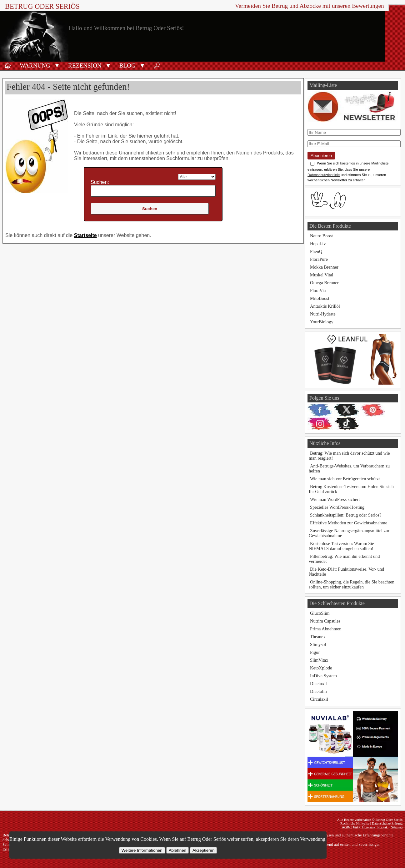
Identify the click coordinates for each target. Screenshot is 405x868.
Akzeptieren (203, 850)
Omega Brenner (324, 283)
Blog (127, 66)
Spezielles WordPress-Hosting (337, 507)
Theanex (318, 637)
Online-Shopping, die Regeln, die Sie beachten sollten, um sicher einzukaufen (352, 584)
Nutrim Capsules (325, 621)
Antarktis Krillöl (325, 306)
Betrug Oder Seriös (42, 6)
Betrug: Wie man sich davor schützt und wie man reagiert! (349, 456)
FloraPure (319, 259)
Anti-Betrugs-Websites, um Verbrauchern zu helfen (349, 468)
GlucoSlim (320, 613)
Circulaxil (319, 699)
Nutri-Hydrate (323, 314)
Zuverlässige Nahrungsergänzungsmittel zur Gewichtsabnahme (349, 533)
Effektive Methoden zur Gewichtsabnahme (349, 523)
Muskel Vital (322, 275)
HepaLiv (318, 244)
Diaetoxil (318, 684)
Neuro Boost (321, 236)
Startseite (85, 235)
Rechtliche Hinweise (355, 823)
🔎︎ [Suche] (157, 66)
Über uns (369, 827)
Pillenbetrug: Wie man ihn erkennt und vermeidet (344, 559)
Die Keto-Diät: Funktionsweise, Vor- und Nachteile (346, 572)
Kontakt (383, 827)
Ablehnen (177, 850)
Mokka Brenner (324, 267)
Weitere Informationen (142, 850)
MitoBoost (320, 298)
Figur (315, 652)
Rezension (85, 66)
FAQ (356, 827)
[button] (57, 65)
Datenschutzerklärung (387, 823)
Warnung (35, 66)
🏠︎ (8, 66)
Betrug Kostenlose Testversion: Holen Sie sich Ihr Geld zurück (351, 489)
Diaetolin (318, 691)
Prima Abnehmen (326, 629)
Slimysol (318, 644)
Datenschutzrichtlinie (324, 175)
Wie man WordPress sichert (335, 499)
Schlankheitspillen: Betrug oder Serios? (346, 515)
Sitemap (397, 827)
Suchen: (100, 182)
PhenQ (316, 251)
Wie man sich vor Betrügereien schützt (345, 479)
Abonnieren (321, 156)
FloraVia (318, 290)
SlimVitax (319, 660)
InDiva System (323, 676)
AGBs (346, 827)
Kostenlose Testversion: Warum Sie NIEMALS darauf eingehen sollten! (341, 546)
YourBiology (322, 322)
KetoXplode (321, 668)
